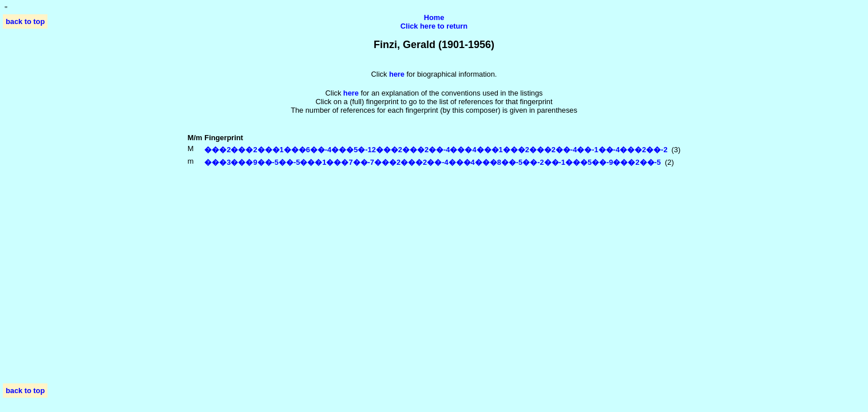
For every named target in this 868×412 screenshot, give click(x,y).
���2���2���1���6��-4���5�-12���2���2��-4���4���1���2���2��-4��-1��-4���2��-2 (436, 150)
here (351, 93)
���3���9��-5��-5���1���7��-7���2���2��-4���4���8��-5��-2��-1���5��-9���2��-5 (433, 162)
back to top (25, 21)
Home (434, 17)
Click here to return (434, 26)
